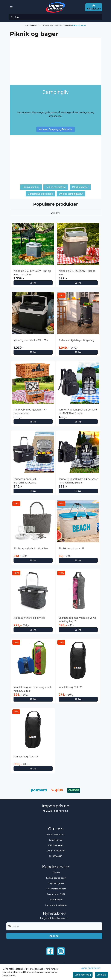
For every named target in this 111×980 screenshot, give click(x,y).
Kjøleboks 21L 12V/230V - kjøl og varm (77, 273)
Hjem (28, 25)
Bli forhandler (56, 900)
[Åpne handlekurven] (94, 7)
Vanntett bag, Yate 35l (26, 757)
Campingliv (66, 25)
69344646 (57, 856)
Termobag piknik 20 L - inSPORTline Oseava (27, 481)
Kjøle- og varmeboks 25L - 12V (31, 340)
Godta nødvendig (83, 975)
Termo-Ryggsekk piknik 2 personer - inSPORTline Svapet (78, 411)
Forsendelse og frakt (56, 889)
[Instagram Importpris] (61, 951)
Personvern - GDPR (56, 894)
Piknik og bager (79, 25)
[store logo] (55, 7)
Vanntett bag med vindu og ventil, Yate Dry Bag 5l (33, 689)
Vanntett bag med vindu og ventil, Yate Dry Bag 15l (78, 620)
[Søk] (56, 17)
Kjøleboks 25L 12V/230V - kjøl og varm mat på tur (32, 273)
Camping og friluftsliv (51, 25)
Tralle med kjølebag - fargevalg (76, 340)
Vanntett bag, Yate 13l (71, 687)
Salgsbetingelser (56, 883)
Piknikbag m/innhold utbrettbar (31, 548)
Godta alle (101, 975)
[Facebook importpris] (50, 951)
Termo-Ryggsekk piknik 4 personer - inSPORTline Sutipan (78, 481)
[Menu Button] (11, 7)
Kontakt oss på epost (56, 878)
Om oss (56, 872)
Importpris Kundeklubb (56, 905)
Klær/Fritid (36, 25)
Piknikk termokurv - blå (71, 548)
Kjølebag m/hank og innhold (29, 618)
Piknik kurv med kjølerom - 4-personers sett (30, 411)
